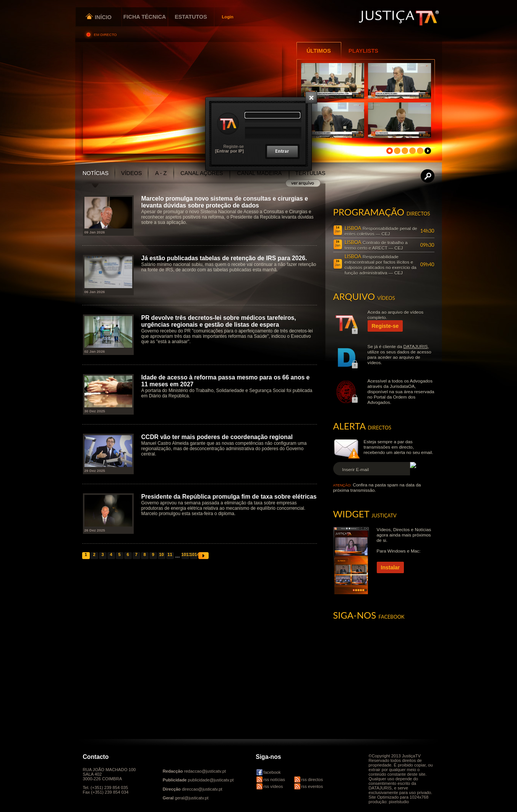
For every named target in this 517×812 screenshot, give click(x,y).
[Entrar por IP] (229, 151)
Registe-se (234, 146)
